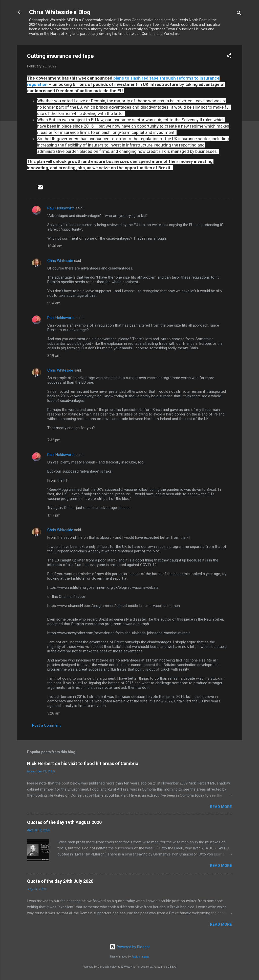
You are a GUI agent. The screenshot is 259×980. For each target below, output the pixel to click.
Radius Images (141, 957)
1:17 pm (54, 515)
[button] (229, 57)
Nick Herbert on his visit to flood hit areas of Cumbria (83, 763)
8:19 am (54, 356)
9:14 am (54, 303)
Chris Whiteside (60, 261)
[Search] (239, 14)
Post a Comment (46, 725)
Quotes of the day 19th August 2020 (64, 822)
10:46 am (55, 246)
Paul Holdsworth (61, 208)
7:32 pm (54, 440)
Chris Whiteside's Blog (60, 12)
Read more (221, 807)
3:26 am (54, 713)
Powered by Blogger (130, 947)
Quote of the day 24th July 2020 (60, 881)
